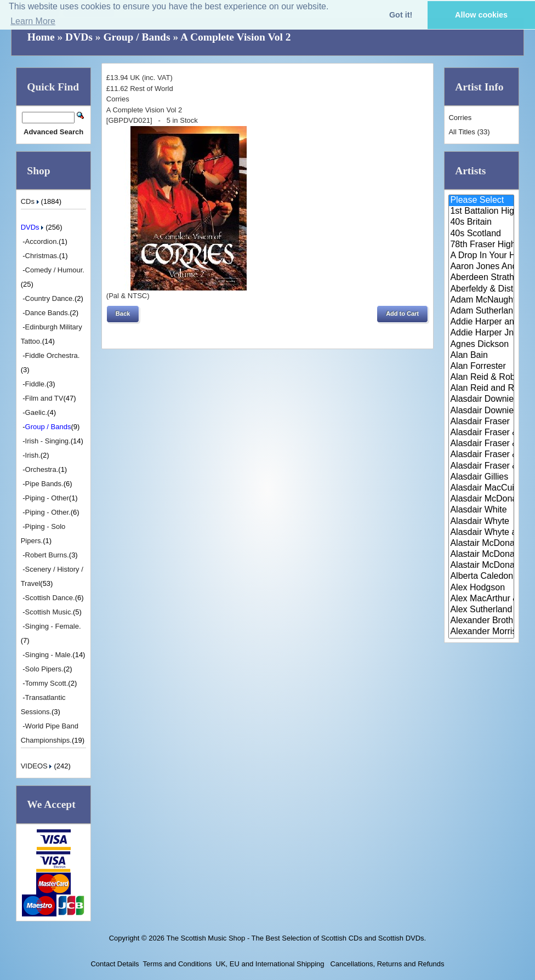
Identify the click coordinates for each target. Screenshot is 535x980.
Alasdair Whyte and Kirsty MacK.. (481, 533)
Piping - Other (47, 498)
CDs (31, 201)
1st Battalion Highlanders (481, 212)
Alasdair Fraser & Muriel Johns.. (481, 444)
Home (41, 37)
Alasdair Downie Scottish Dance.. (481, 411)
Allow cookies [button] (481, 15)
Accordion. (42, 241)
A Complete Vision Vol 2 (236, 37)
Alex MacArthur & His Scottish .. (481, 599)
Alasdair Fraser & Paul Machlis (481, 466)
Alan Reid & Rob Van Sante (481, 378)
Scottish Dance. (50, 598)
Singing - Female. (53, 626)
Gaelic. (36, 412)
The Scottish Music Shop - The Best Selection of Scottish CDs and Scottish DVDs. (296, 938)
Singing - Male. (49, 655)
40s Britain (481, 223)
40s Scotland (481, 234)
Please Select (481, 201)
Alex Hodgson (481, 588)
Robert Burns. (47, 555)
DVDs (79, 37)
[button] (123, 314)
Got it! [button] (401, 15)
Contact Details (115, 964)
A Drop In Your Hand (481, 256)
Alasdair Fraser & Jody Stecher (481, 433)
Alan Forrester (481, 367)
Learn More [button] (33, 21)
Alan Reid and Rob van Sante (481, 389)
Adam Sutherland (481, 311)
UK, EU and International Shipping (270, 964)
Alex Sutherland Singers (481, 610)
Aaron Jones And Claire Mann (481, 267)
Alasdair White (481, 510)
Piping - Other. (48, 512)
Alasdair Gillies (481, 477)
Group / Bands (136, 37)
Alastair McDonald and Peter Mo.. (481, 555)
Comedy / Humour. (55, 270)
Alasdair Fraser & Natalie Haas (481, 455)
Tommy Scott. (47, 683)
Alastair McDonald (481, 544)
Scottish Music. (49, 612)
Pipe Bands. (44, 484)
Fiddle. (36, 384)
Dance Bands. (48, 313)
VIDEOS (38, 766)
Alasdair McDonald (481, 499)
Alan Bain (481, 356)
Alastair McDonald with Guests (481, 566)
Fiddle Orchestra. (53, 355)
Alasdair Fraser (481, 422)
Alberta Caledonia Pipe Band (481, 577)
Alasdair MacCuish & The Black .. (481, 488)
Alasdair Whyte (481, 522)
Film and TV (44, 398)
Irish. (33, 455)
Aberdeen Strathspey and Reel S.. (481, 278)
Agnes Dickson (481, 345)
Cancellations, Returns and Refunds (386, 964)
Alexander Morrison (481, 632)
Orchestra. (42, 469)
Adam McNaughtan (481, 300)
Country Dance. (50, 298)
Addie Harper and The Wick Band (481, 322)
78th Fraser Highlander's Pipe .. (481, 245)
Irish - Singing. (48, 441)
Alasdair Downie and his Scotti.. (481, 400)
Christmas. (42, 256)
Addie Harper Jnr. (481, 333)
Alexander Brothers (481, 621)
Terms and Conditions (178, 964)
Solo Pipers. (44, 669)
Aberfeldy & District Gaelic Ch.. (481, 289)
